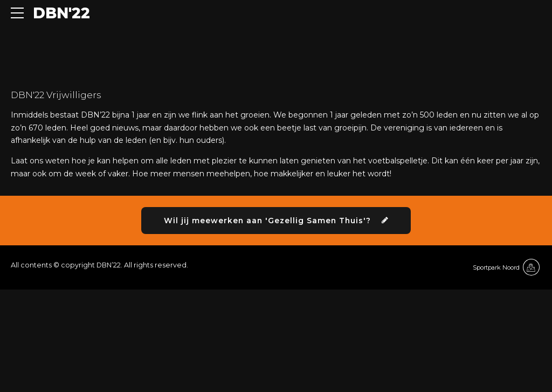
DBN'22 (61, 13)
